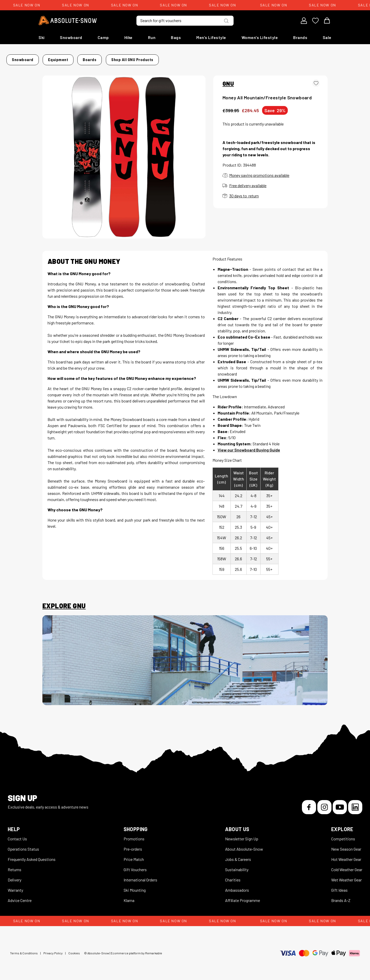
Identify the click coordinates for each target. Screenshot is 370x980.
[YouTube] (340, 804)
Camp (103, 37)
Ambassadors (237, 887)
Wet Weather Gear (346, 877)
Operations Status (23, 846)
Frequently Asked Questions (32, 856)
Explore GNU (64, 603)
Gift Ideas (339, 887)
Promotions (134, 836)
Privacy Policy (53, 950)
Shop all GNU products (246, 58)
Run (152, 37)
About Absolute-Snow (244, 846)
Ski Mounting (135, 887)
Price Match (134, 856)
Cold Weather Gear (347, 866)
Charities (233, 877)
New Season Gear (346, 846)
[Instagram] (324, 804)
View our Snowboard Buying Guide (249, 447)
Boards (121, 58)
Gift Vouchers (135, 866)
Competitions (343, 836)
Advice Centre (20, 897)
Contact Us (17, 836)
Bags (176, 37)
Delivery (15, 877)
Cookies (74, 950)
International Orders (140, 877)
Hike (128, 37)
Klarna (129, 897)
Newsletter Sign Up (242, 836)
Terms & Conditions (24, 950)
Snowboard (71, 37)
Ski (42, 37)
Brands (300, 37)
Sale (327, 37)
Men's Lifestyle (211, 37)
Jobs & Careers (238, 856)
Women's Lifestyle (260, 37)
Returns (15, 866)
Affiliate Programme (243, 897)
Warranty (15, 887)
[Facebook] (309, 804)
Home (48, 58)
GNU (228, 80)
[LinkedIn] (355, 804)
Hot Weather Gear (346, 856)
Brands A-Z (341, 897)
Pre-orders (133, 846)
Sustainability (237, 866)
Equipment (98, 58)
